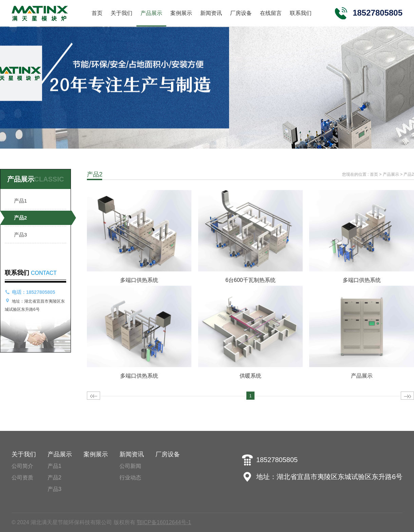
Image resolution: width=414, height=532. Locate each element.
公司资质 (22, 478)
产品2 (20, 218)
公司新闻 (130, 466)
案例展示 (181, 13)
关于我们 (121, 13)
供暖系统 (250, 376)
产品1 (20, 201)
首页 (97, 13)
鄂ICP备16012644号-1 (164, 522)
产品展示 (151, 13)
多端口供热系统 (139, 280)
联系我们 (301, 13)
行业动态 (130, 478)
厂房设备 (241, 13)
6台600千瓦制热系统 (250, 280)
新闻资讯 (211, 13)
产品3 (20, 235)
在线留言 (271, 13)
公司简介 (22, 466)
